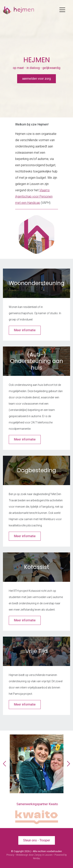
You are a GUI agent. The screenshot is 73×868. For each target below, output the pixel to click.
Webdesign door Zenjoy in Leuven (34, 855)
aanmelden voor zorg (36, 79)
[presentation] (4, 764)
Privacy (10, 855)
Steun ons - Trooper (37, 840)
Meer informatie (25, 330)
